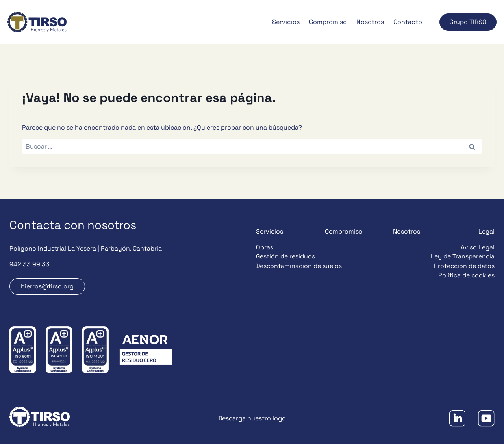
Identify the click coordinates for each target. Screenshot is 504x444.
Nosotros (370, 22)
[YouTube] (486, 418)
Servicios (286, 22)
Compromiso (328, 22)
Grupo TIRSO (468, 22)
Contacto (408, 22)
